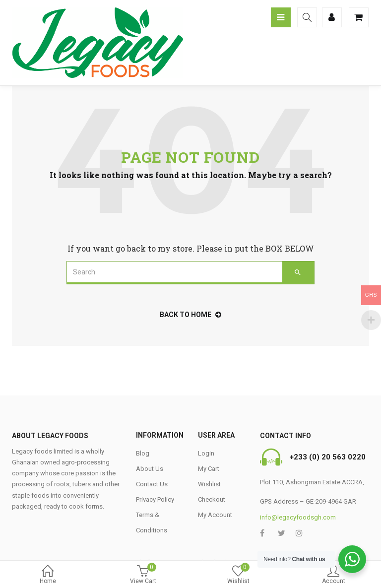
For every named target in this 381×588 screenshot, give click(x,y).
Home (48, 575)
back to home (190, 315)
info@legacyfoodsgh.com (298, 517)
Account (333, 575)
